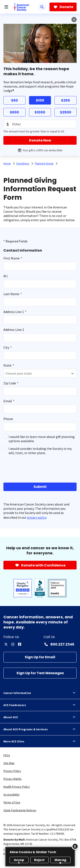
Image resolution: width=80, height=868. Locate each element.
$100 (40, 100)
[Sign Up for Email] (40, 657)
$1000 (40, 112)
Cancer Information (40, 693)
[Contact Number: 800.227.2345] (59, 644)
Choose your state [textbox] (19, 373)
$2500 (66, 112)
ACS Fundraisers (40, 705)
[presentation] (26, 468)
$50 (15, 100)
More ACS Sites (40, 741)
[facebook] (20, 644)
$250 (65, 100)
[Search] (42, 7)
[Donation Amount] (40, 124)
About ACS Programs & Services (40, 729)
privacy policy (37, 517)
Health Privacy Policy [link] (17, 787)
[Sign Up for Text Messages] (40, 673)
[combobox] (40, 373)
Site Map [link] (9, 763)
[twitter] (6, 644)
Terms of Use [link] (12, 802)
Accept (19, 860)
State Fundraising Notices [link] (20, 810)
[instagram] (13, 644)
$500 (14, 112)
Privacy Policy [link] (12, 771)
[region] (40, 857)
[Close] (75, 846)
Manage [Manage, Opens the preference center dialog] (60, 860)
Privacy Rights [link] (12, 779)
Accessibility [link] (12, 794)
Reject (39, 860)
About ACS (40, 717)
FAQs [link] (7, 755)
